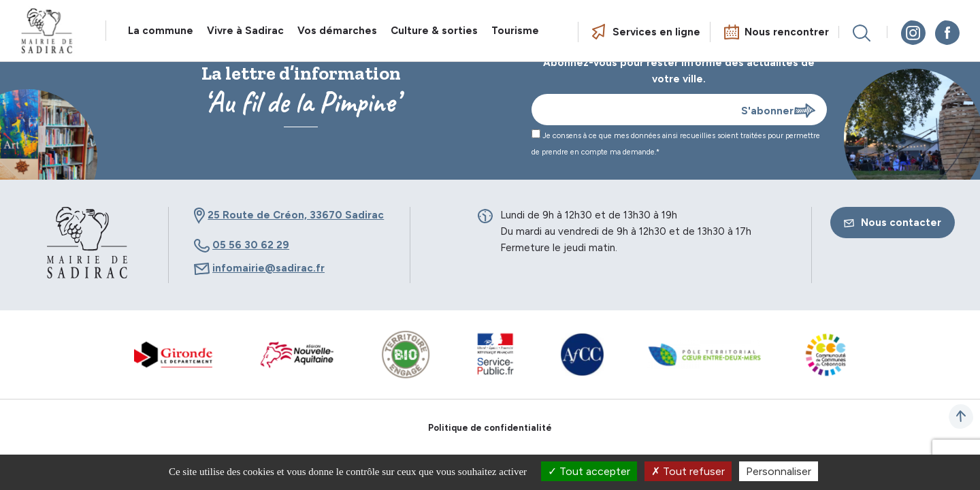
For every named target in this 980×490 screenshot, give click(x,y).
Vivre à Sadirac (245, 31)
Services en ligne (656, 32)
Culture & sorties (434, 31)
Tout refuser (688, 471)
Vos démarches (337, 31)
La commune (161, 31)
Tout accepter (589, 471)
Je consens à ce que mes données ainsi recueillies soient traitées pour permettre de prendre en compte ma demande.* (676, 143)
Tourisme (515, 31)
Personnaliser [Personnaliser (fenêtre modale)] (779, 471)
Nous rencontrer (787, 32)
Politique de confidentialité (490, 428)
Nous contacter (893, 223)
